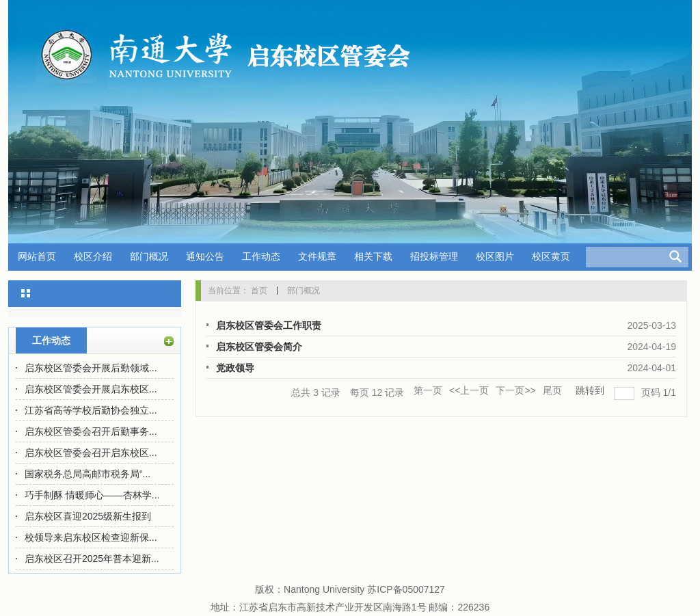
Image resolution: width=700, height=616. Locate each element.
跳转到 (591, 390)
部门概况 (304, 291)
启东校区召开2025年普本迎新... (92, 559)
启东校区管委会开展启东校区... (91, 389)
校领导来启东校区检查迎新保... (91, 537)
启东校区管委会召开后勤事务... (91, 431)
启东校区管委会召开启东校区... (91, 453)
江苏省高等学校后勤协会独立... (91, 410)
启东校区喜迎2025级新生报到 (88, 516)
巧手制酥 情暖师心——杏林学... (92, 495)
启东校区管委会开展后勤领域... (91, 368)
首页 (259, 291)
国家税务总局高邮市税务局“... (87, 474)
